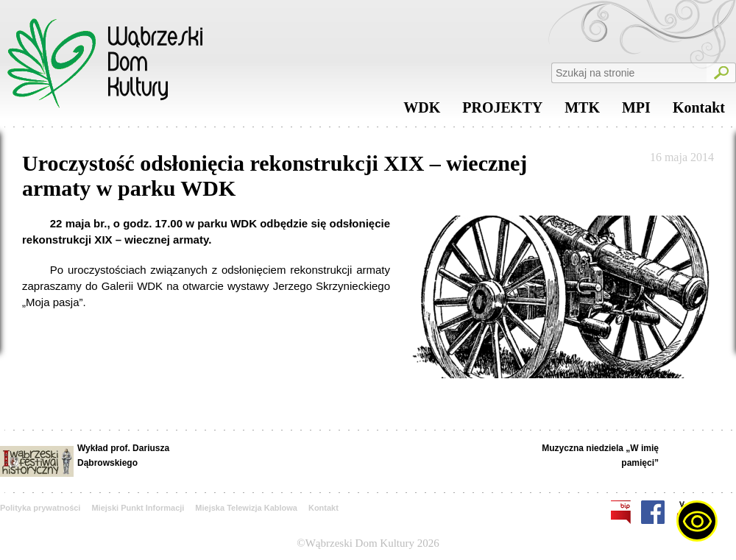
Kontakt (699, 111)
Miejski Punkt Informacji (138, 508)
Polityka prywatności (40, 508)
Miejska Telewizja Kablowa (246, 508)
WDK (422, 111)
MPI (636, 111)
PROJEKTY (502, 111)
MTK (582, 111)
